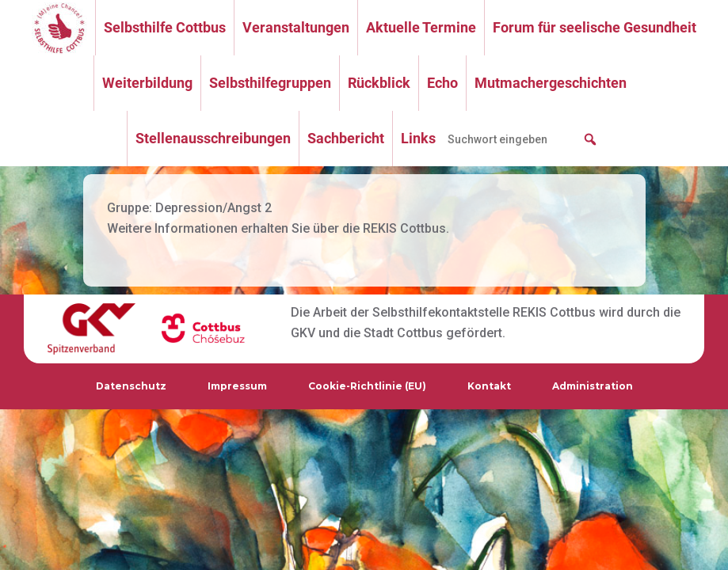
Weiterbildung (147, 83)
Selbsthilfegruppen (270, 83)
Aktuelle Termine (421, 27)
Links (418, 138)
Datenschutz (131, 386)
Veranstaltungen (296, 27)
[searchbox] (523, 139)
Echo (442, 83)
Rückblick (379, 83)
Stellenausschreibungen (213, 138)
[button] (590, 139)
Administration (593, 386)
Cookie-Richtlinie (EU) (367, 386)
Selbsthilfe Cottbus (165, 27)
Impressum (237, 386)
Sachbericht (346, 138)
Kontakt (489, 386)
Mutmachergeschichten (551, 83)
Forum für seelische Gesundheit (595, 27)
